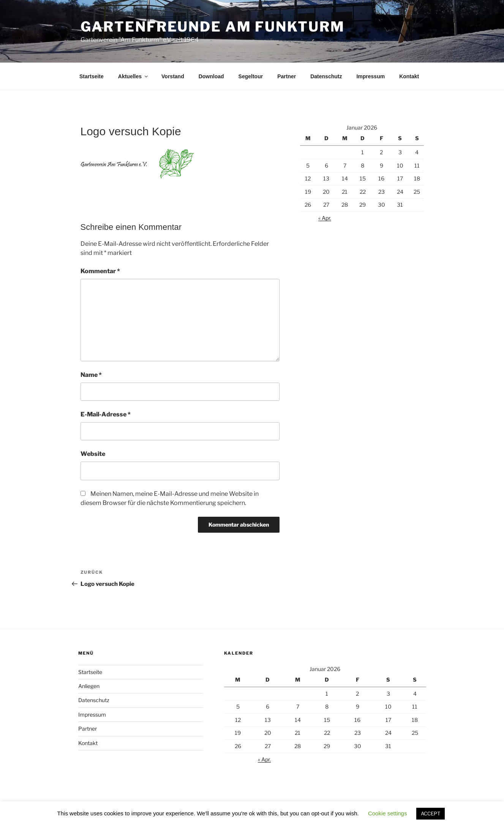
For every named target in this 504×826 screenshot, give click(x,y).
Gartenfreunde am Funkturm (213, 27)
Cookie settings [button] (388, 813)
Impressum (370, 76)
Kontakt (409, 76)
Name (91, 375)
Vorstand (173, 76)
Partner (287, 76)
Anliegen (89, 686)
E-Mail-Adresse (106, 414)
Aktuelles (134, 76)
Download (211, 76)
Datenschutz (326, 76)
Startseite (92, 76)
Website (93, 454)
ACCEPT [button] (431, 813)
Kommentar (100, 271)
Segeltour (251, 76)
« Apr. (325, 218)
